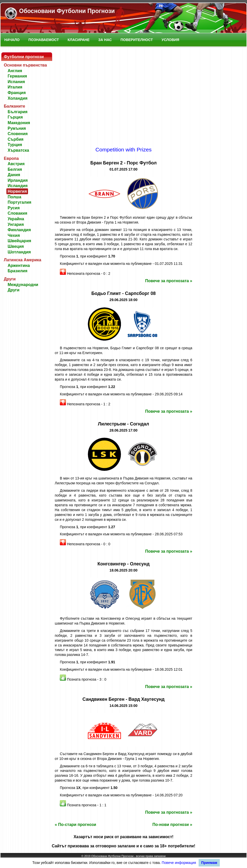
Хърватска (18, 150)
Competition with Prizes (124, 150)
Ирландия (18, 180)
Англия (15, 71)
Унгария (16, 224)
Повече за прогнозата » (169, 281)
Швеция (16, 246)
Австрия (16, 164)
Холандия (18, 98)
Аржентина (19, 265)
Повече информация (179, 863)
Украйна (16, 219)
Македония (19, 123)
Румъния (17, 128)
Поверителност (137, 40)
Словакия (17, 213)
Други (13, 290)
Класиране (79, 40)
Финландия (19, 230)
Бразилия (18, 271)
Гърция (15, 117)
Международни (23, 285)
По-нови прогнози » (172, 825)
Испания (16, 82)
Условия (170, 40)
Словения (18, 134)
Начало (12, 40)
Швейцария (19, 241)
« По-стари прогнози (76, 825)
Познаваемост (44, 40)
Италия (15, 87)
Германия (17, 76)
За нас (105, 40)
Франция (17, 93)
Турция (15, 145)
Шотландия (19, 252)
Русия (14, 208)
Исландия (18, 186)
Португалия (19, 202)
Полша (14, 197)
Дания (14, 175)
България (18, 112)
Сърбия (16, 139)
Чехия (14, 235)
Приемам (209, 863)
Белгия (15, 169)
